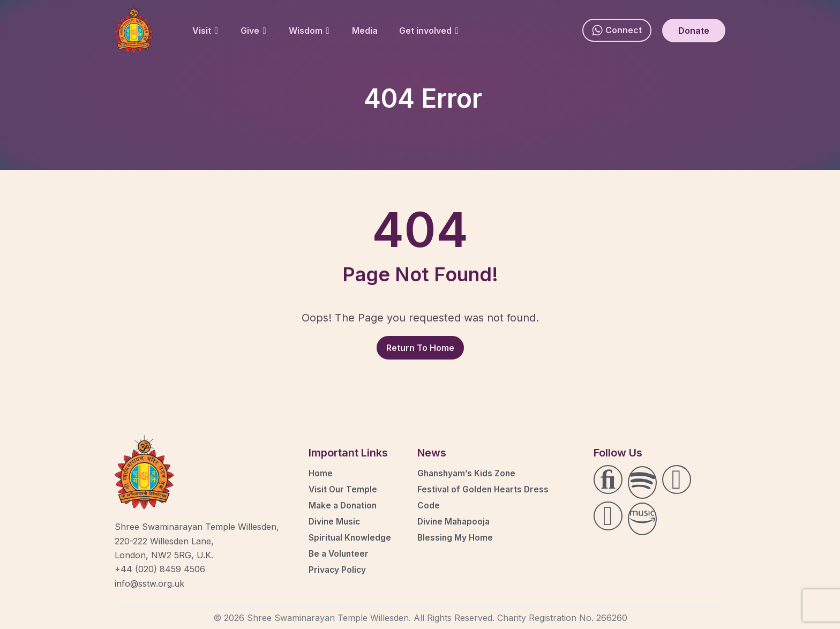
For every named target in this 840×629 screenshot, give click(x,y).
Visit (205, 31)
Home (321, 473)
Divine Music (335, 521)
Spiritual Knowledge (351, 537)
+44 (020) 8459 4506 (160, 569)
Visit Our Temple (344, 489)
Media (365, 31)
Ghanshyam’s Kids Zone (468, 473)
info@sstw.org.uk (149, 583)
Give (253, 31)
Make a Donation (344, 505)
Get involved (429, 31)
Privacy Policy (338, 570)
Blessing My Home (456, 537)
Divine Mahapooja (455, 521)
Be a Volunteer (340, 553)
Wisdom (309, 31)
